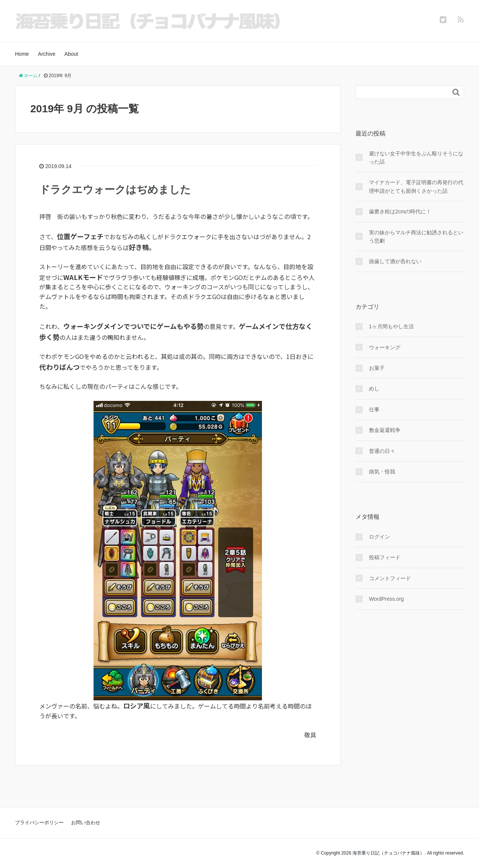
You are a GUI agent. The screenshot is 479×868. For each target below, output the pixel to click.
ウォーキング (385, 347)
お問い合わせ (86, 823)
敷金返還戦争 (385, 430)
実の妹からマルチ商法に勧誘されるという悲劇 (416, 237)
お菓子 (377, 368)
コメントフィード (390, 578)
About (71, 54)
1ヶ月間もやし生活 (391, 326)
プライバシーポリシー (39, 823)
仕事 (374, 409)
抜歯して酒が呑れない (395, 261)
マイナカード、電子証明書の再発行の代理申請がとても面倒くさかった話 (416, 186)
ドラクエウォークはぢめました (115, 190)
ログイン (379, 537)
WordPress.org (386, 599)
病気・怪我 (382, 472)
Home (22, 54)
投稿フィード (385, 557)
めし (374, 389)
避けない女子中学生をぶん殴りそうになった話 (416, 158)
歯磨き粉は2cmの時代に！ (400, 211)
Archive (47, 54)
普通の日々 (382, 451)
